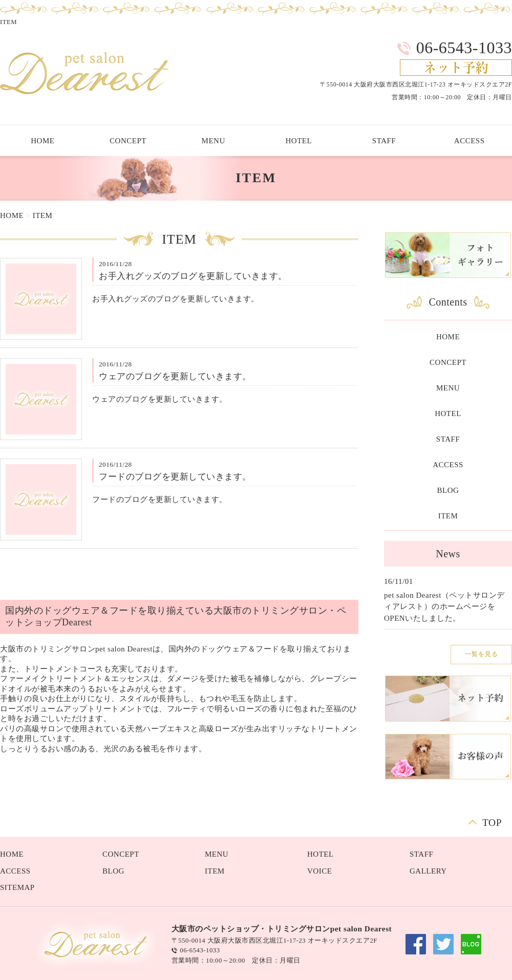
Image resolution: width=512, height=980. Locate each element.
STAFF (384, 141)
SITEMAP (17, 887)
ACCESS (448, 465)
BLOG (448, 490)
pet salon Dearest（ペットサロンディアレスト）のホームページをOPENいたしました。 (444, 607)
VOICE (319, 871)
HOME (12, 215)
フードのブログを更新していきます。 (175, 477)
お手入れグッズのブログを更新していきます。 (193, 276)
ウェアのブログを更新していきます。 (175, 376)
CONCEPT (128, 141)
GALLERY (428, 871)
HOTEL (299, 141)
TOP (492, 822)
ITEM (43, 215)
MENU (214, 141)
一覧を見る (482, 654)
